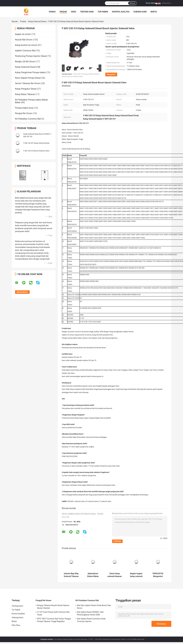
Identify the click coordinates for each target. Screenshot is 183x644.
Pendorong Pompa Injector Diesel (31, 56)
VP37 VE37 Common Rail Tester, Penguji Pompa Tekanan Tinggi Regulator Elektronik (54, 620)
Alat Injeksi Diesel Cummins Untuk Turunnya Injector (91, 620)
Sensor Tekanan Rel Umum (28, 83)
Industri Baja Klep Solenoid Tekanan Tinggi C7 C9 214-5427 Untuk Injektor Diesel (71, 575)
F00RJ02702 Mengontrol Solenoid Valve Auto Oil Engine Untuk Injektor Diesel (158, 575)
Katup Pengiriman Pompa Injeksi (30, 72)
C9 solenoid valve (92, 501)
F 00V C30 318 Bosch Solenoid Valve (36, 151)
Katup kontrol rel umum (26, 45)
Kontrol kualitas (121, 12)
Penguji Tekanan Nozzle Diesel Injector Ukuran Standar (53, 607)
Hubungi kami (140, 12)
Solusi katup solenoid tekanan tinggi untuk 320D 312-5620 (115, 575)
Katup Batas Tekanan (25, 94)
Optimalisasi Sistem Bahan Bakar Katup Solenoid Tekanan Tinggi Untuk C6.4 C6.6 (93, 575)
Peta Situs (16, 625)
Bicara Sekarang (151, 3)
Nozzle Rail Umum (24, 40)
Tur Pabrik (103, 12)
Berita (154, 12)
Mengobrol (111, 74)
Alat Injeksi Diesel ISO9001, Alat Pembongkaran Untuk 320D (90, 613)
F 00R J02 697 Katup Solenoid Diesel (36, 143)
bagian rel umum (23, 34)
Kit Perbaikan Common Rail (28, 119)
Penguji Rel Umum (24, 113)
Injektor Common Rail (25, 51)
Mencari (132, 3)
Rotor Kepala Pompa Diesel (28, 78)
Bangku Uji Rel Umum (25, 61)
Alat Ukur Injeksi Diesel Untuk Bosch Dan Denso (94, 607)
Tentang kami (87, 12)
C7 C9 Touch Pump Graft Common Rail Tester (53, 613)
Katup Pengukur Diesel (26, 89)
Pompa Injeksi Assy (24, 108)
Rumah (52, 12)
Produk (63, 12)
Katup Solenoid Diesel (37, 21)
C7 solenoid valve (105, 501)
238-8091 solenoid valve (76, 501)
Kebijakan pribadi (47, 639)
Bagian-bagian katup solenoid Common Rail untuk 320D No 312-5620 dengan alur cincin (136, 575)
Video (74, 12)
